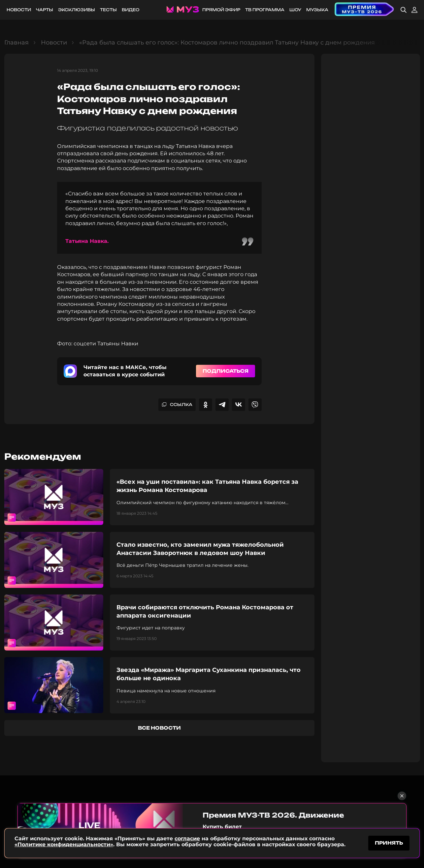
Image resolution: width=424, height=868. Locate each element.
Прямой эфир (221, 10)
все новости (159, 728)
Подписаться (226, 371)
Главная (16, 43)
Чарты (45, 10)
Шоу (295, 10)
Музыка (317, 10)
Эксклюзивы (77, 10)
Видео (130, 10)
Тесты (108, 10)
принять (389, 843)
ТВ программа (265, 10)
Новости (19, 10)
